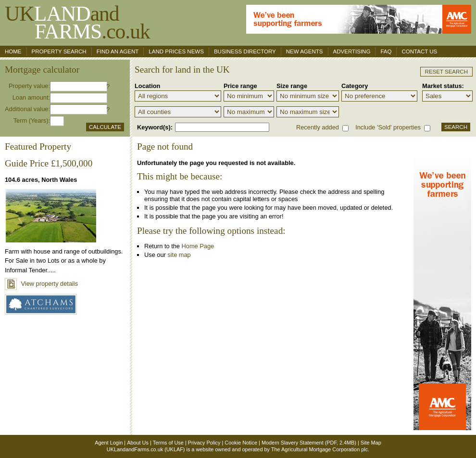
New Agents (305, 51)
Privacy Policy (204, 443)
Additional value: (27, 109)
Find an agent (118, 51)
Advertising (352, 51)
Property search (59, 51)
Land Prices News (176, 51)
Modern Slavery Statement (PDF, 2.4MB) (309, 443)
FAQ (386, 51)
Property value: (29, 86)
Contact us (419, 51)
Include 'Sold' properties (388, 127)
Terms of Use (168, 443)
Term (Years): (32, 121)
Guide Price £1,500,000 (49, 163)
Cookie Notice (241, 443)
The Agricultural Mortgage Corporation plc (319, 449)
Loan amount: (31, 97)
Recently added (318, 127)
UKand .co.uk (77, 22)
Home (13, 51)
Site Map (371, 443)
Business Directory (245, 51)
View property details (41, 284)
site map (179, 255)
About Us (138, 443)
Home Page (198, 246)
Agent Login (109, 443)
